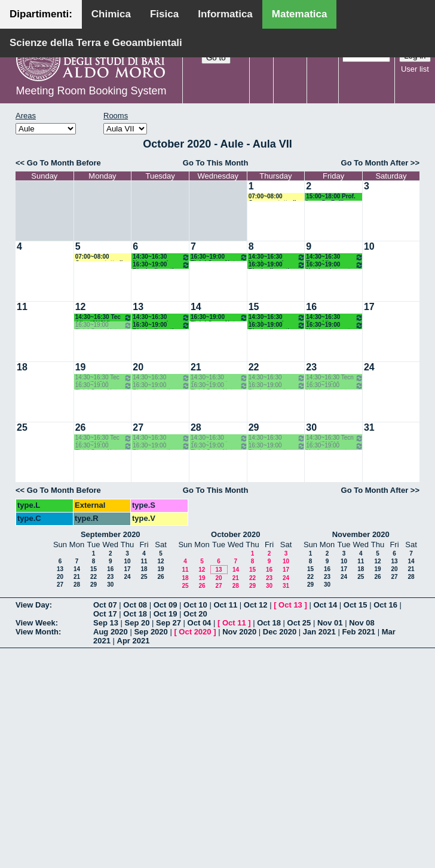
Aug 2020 (111, 632)
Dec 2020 (280, 632)
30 (311, 427)
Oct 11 (225, 605)
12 (81, 307)
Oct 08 (135, 605)
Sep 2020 (151, 632)
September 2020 (111, 534)
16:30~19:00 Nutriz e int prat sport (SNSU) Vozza (335, 265)
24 (369, 367)
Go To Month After (375, 163)
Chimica (111, 14)
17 (369, 307)
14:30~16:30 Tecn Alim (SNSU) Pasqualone (335, 257)
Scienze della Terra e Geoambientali (96, 43)
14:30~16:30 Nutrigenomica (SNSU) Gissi (161, 257)
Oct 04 (200, 623)
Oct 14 (325, 605)
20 (138, 367)
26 (81, 427)
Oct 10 (195, 605)
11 (22, 307)
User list (415, 69)
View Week (36, 623)
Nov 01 (330, 623)
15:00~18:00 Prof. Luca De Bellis (331, 197)
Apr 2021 (134, 641)
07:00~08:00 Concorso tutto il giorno (272, 197)
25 (22, 427)
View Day (33, 605)
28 (196, 427)
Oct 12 (256, 605)
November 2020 (361, 534)
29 (254, 427)
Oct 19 (166, 614)
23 (311, 367)
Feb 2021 (359, 632)
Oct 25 (299, 623)
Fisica (164, 14)
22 (254, 367)
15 (254, 307)
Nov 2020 (239, 632)
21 (196, 367)
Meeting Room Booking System (91, 91)
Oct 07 (105, 605)
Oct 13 (290, 605)
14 (196, 307)
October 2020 (235, 534)
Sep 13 (106, 623)
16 (311, 307)
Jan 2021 (319, 632)
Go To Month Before (64, 163)
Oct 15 (356, 605)
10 (369, 246)
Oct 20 (195, 614)
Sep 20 (137, 623)
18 (22, 367)
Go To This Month (216, 163)
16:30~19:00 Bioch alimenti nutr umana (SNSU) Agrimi (161, 265)
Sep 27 (169, 623)
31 (369, 427)
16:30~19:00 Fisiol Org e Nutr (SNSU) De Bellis (219, 257)
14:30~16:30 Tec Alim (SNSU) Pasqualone (104, 318)
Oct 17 (105, 614)
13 (138, 307)
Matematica (300, 14)
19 (81, 367)
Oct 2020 (195, 632)
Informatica (225, 14)
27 (138, 427)
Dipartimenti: (41, 14)
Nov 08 (362, 623)
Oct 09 (166, 605)
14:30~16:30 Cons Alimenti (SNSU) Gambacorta (219, 378)
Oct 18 (135, 614)
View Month (37, 632)
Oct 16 (385, 605)
